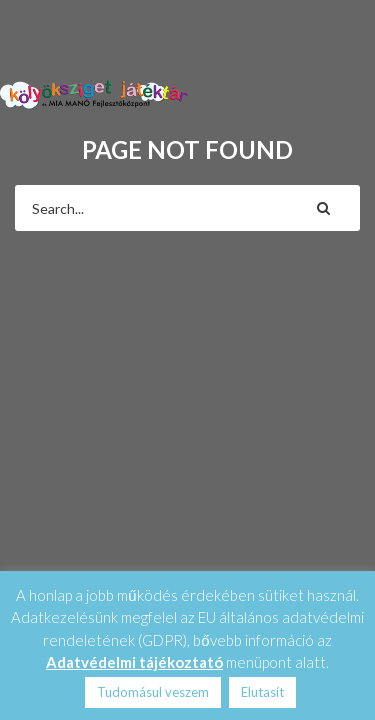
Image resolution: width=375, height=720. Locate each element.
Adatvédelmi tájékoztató (134, 662)
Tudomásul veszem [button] (153, 692)
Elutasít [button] (262, 692)
